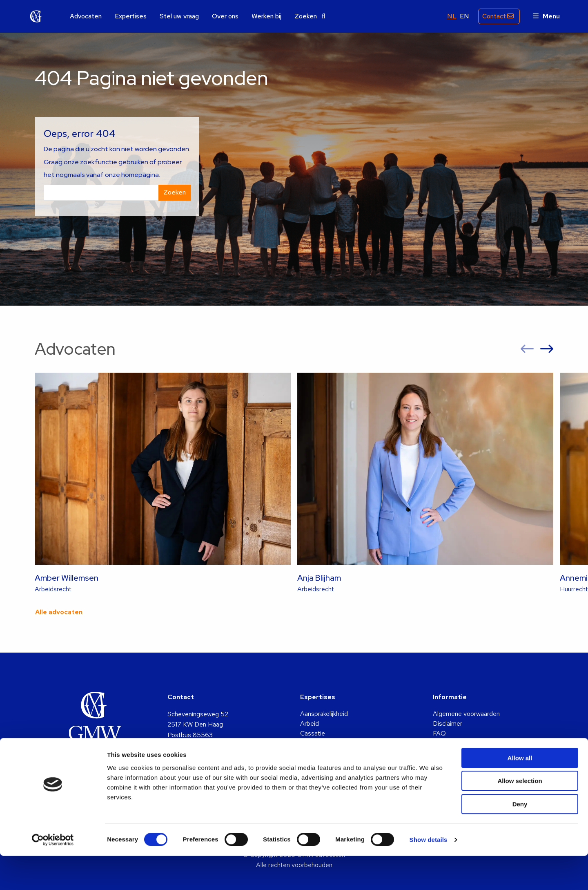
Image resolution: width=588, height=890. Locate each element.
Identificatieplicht (457, 743)
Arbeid (310, 723)
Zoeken (310, 16)
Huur (307, 763)
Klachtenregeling (456, 753)
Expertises (131, 16)
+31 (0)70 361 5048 (197, 766)
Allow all (520, 792)
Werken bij (266, 16)
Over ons (225, 16)
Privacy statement (459, 763)
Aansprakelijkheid (324, 714)
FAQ (439, 733)
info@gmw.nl (185, 756)
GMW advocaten (36, 16)
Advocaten (86, 16)
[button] (527, 349)
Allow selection (520, 815)
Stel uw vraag (179, 16)
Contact (493, 16)
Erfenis (310, 743)
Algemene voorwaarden (466, 714)
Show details (429, 874)
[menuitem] (86, 16)
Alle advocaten (59, 612)
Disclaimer (448, 723)
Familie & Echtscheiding (334, 753)
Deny (520, 838)
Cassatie (313, 733)
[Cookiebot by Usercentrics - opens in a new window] (53, 874)
